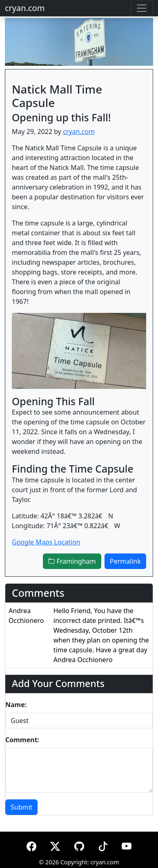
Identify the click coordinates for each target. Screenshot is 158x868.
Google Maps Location (46, 542)
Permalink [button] (125, 561)
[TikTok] (103, 845)
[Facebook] (31, 845)
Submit (21, 807)
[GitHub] (79, 845)
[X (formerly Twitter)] (55, 845)
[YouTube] (127, 845)
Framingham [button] (72, 561)
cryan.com (25, 8)
